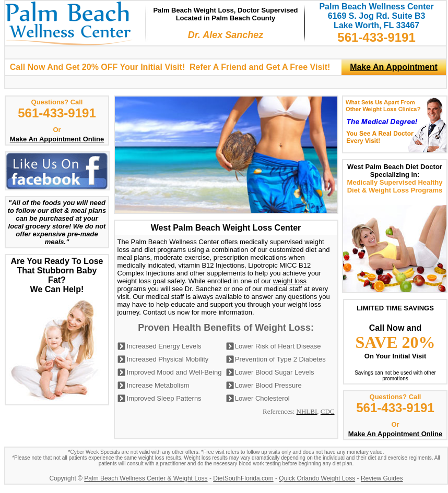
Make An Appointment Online (57, 139)
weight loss (290, 281)
